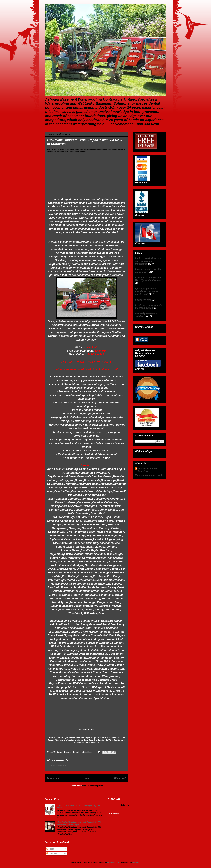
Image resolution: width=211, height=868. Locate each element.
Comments (53, 854)
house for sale (143, 300)
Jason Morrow (114, 862)
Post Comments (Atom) (93, 786)
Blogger (136, 862)
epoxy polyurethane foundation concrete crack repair (146, 291)
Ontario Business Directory (148, 470)
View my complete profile (149, 475)
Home (87, 778)
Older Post (120, 778)
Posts (50, 849)
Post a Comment (58, 765)
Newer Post (53, 778)
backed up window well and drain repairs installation (148, 261)
